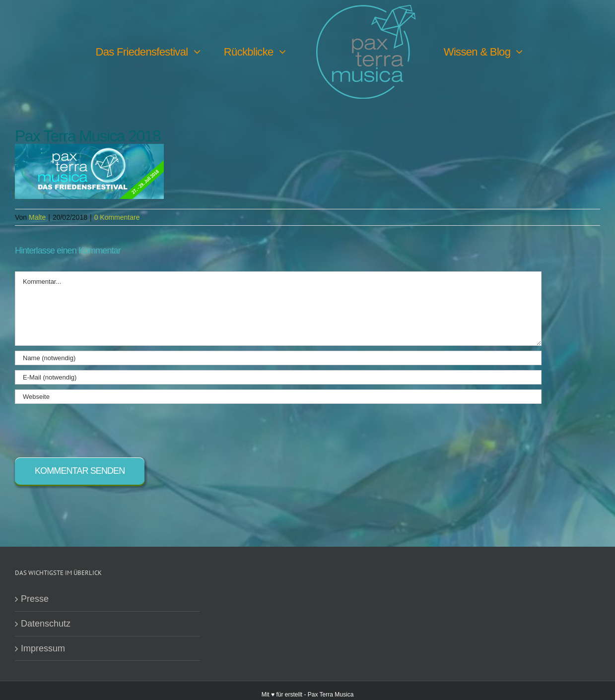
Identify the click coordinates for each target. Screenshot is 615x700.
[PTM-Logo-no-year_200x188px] (366, 9)
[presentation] (90, 429)
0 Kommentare (117, 218)
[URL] (278, 397)
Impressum (43, 649)
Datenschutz (46, 624)
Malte (37, 218)
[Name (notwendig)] (278, 358)
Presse (35, 599)
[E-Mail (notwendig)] (278, 378)
